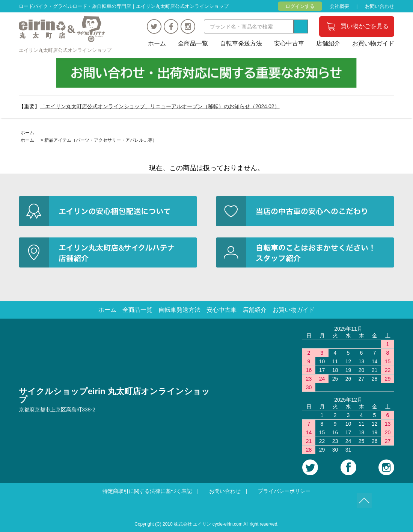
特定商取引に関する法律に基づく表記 (147, 491)
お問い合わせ (380, 6)
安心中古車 (289, 43)
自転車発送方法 (241, 43)
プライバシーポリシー (284, 491)
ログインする (300, 6)
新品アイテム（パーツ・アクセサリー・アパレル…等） (101, 140)
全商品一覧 (193, 43)
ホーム (157, 43)
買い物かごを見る (365, 26)
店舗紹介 (328, 43)
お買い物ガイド (373, 43)
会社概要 (339, 6)
